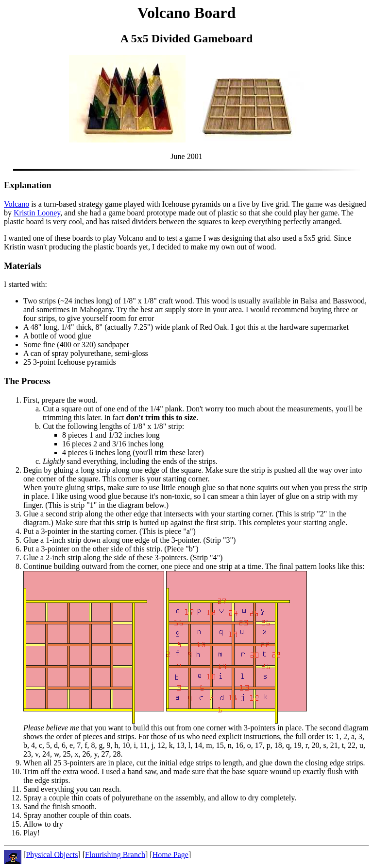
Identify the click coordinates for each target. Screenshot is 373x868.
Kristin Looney (37, 213)
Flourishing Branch (115, 854)
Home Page (170, 854)
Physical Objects (52, 854)
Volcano (17, 204)
